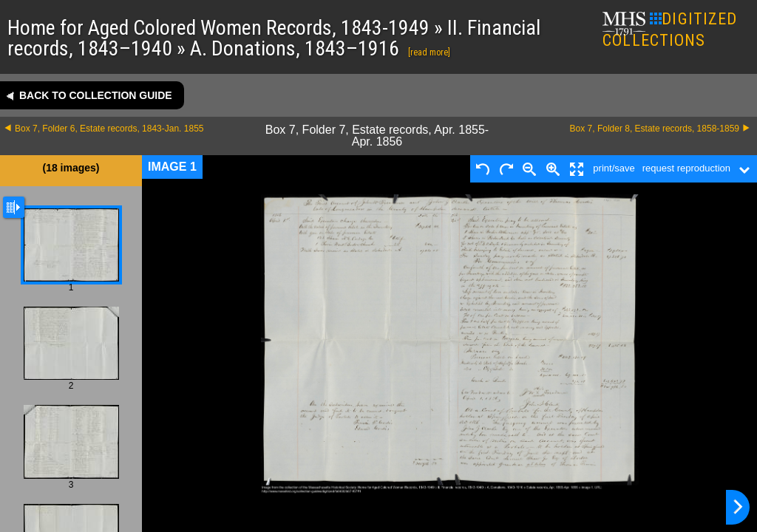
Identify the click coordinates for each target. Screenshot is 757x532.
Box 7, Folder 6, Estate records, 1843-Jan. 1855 (109, 129)
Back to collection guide (96, 95)
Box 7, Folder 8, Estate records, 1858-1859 (655, 129)
